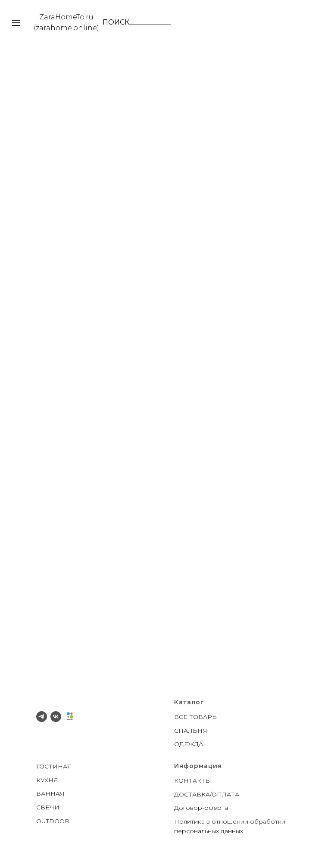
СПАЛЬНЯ (191, 731)
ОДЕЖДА (189, 744)
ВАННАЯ (50, 793)
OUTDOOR (53, 821)
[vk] (56, 717)
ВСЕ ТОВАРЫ (196, 717)
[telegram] (42, 717)
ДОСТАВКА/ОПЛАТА (207, 794)
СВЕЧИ (48, 807)
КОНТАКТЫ (193, 781)
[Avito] (70, 717)
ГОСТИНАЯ (54, 766)
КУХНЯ (47, 780)
